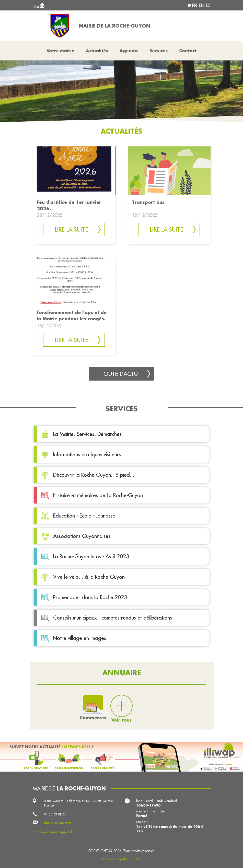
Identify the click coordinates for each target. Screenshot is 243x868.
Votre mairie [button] (60, 51)
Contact (188, 51)
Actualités (97, 51)
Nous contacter (58, 823)
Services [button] (159, 51)
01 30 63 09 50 (55, 814)
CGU (138, 859)
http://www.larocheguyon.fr (53, 832)
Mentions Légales (115, 859)
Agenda (129, 51)
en (202, 5)
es (208, 5)
